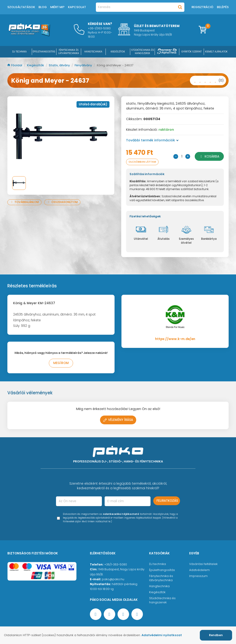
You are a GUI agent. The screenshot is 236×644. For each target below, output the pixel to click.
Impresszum (198, 576)
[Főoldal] (29, 35)
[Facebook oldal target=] (96, 614)
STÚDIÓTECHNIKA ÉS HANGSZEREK (143, 52)
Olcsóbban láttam (142, 162)
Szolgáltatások (21, 7)
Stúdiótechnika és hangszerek (162, 600)
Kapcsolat (77, 7)
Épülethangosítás (162, 570)
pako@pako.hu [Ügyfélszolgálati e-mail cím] (113, 579)
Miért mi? (57, 7)
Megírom (61, 363)
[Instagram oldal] (123, 614)
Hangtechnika (159, 586)
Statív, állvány (60, 65)
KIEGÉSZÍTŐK (118, 52)
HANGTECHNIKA (93, 52)
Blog (43, 7)
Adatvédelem (199, 570)
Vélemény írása (118, 420)
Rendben (216, 635)
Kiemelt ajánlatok (216, 52)
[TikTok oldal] (137, 614)
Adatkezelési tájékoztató (121, 514)
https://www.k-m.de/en (175, 339)
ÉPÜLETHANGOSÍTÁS (44, 52)
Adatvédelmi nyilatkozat (162, 635)
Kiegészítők (36, 65)
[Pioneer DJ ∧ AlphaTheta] (167, 52)
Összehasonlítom (62, 202)
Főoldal (15, 65)
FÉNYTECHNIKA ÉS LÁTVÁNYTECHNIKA (69, 52)
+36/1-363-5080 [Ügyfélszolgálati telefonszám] (116, 564)
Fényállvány (84, 65)
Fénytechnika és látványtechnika (161, 578)
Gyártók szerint (192, 52)
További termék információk (152, 140)
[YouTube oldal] (109, 614)
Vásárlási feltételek (203, 564)
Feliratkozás (167, 501)
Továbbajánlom (24, 202)
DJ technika (158, 564)
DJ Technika (19, 52)
